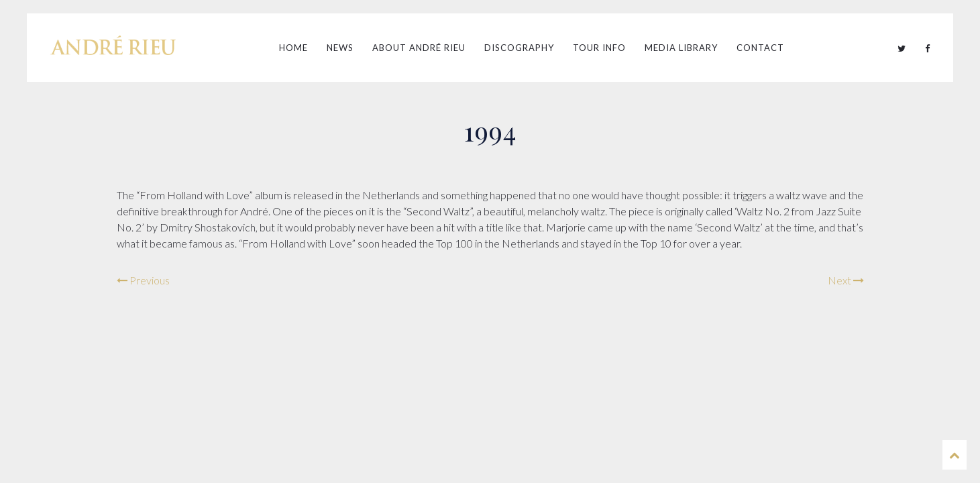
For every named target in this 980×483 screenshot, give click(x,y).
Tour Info (599, 48)
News (340, 48)
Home (293, 48)
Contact (760, 48)
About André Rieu (419, 48)
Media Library (681, 48)
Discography (519, 48)
